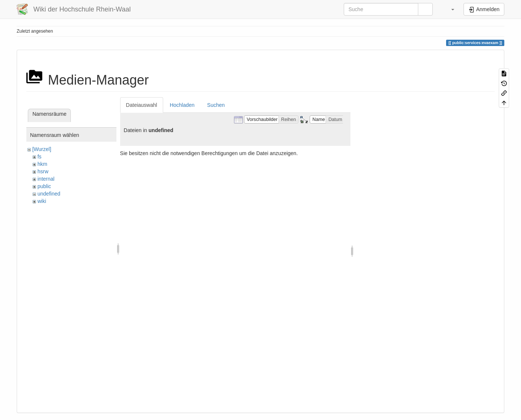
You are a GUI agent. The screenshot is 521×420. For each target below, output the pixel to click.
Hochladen (182, 105)
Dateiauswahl (142, 105)
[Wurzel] (42, 149)
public (44, 186)
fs (39, 157)
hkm (42, 164)
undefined (49, 194)
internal (46, 179)
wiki (42, 201)
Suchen (216, 105)
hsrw (43, 171)
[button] (449, 9)
